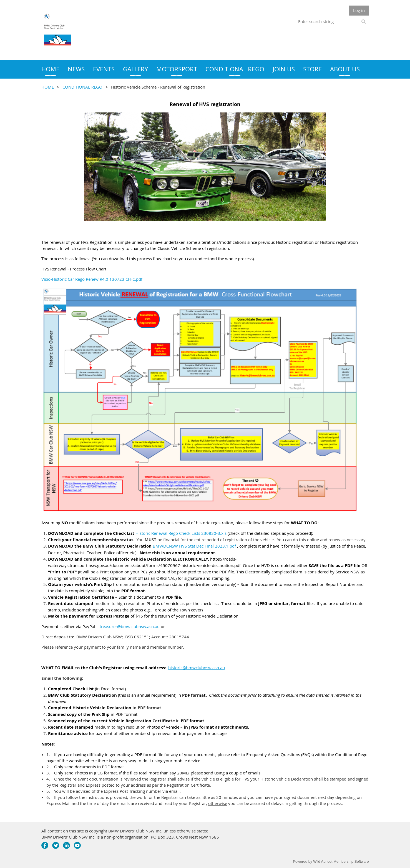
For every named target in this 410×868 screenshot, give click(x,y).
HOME (48, 87)
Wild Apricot (323, 861)
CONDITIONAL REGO (82, 87)
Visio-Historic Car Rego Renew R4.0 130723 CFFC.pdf (92, 279)
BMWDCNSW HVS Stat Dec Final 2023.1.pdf (194, 546)
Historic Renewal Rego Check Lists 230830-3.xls (181, 533)
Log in (359, 10)
